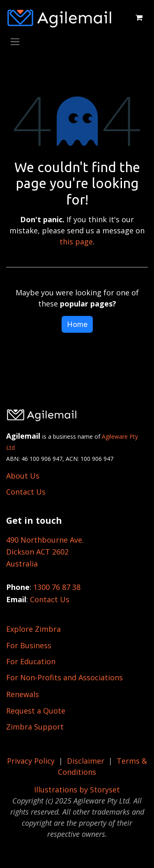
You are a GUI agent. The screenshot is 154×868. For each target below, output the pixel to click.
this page (76, 242)
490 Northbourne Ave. (45, 540)
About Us (23, 476)
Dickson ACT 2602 (37, 552)
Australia (22, 564)
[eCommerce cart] (139, 18)
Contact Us (26, 492)
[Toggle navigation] (15, 41)
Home (77, 324)
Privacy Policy (31, 761)
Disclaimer (86, 761)
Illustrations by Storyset (77, 790)
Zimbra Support (35, 727)
